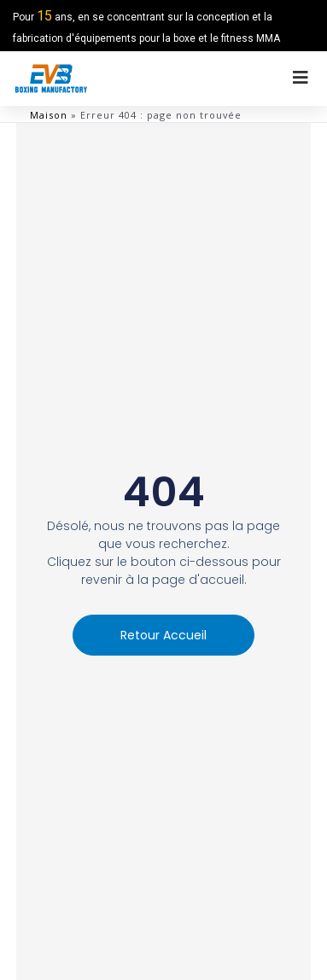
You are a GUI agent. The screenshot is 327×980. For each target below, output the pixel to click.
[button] (163, 635)
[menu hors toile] (301, 78)
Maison (49, 115)
